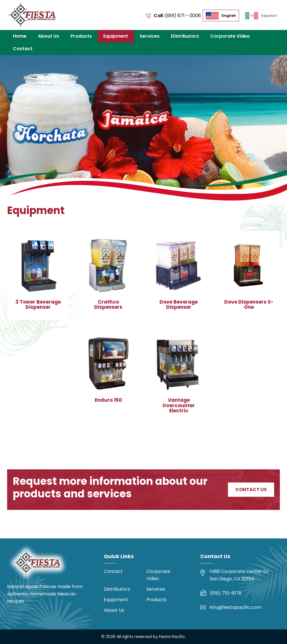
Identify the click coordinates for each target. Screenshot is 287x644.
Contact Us (251, 489)
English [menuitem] (229, 16)
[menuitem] (221, 16)
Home (20, 36)
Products (81, 36)
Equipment (116, 36)
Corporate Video (230, 36)
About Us (48, 36)
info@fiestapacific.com (236, 607)
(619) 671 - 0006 (183, 16)
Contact (23, 49)
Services (149, 36)
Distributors (185, 36)
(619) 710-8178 (226, 593)
